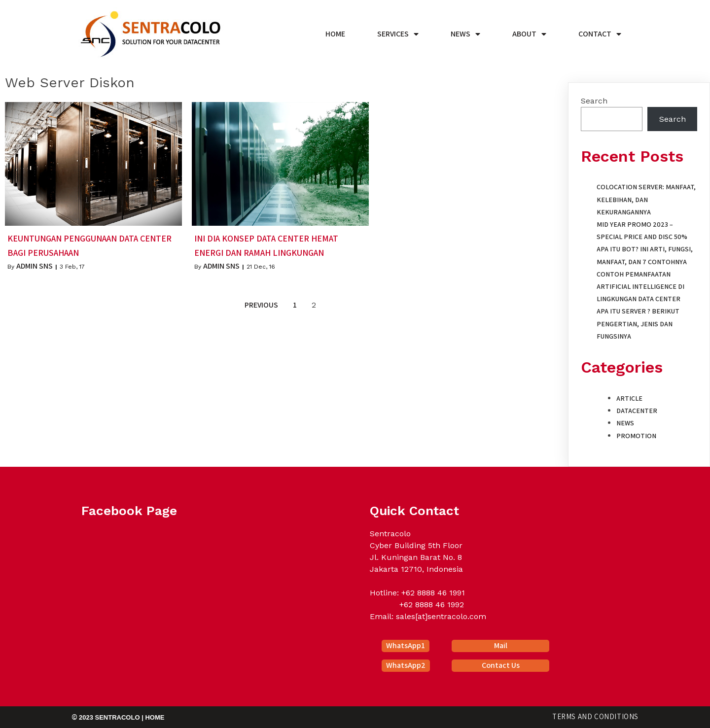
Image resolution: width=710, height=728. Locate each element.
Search (594, 101)
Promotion (636, 436)
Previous (261, 305)
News (625, 423)
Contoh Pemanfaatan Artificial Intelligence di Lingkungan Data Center (640, 286)
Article (629, 398)
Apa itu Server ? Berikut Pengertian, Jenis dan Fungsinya (638, 323)
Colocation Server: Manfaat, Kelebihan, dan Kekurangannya (646, 199)
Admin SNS (35, 266)
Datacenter (637, 411)
